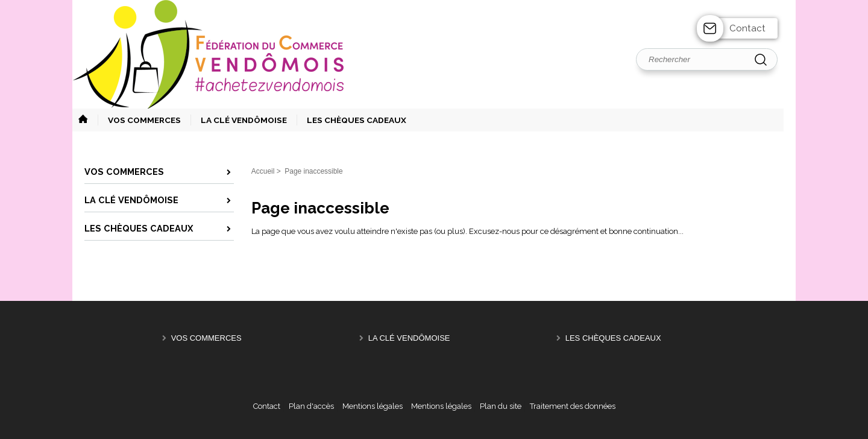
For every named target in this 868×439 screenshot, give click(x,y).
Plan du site (501, 406)
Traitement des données (573, 406)
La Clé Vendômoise (409, 338)
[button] (139, 120)
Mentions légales (373, 406)
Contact (747, 28)
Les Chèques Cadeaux (613, 338)
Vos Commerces (206, 338)
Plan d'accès (311, 406)
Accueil (263, 171)
